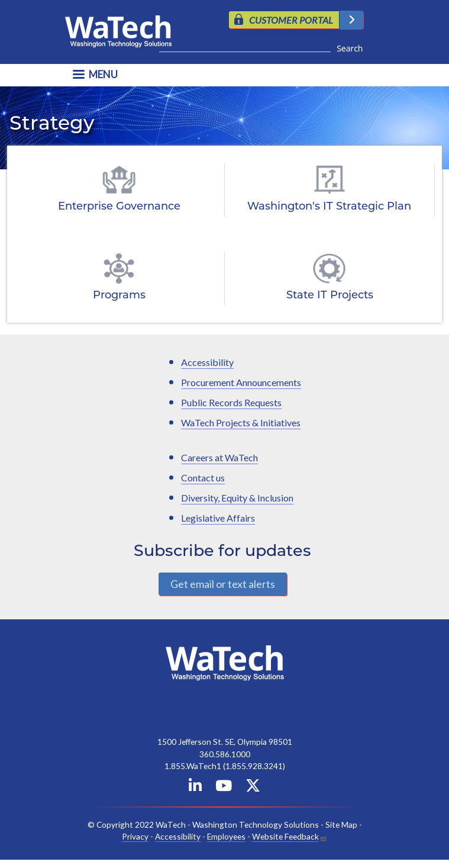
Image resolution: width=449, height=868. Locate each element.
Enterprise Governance (119, 207)
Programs (119, 296)
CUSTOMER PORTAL (291, 20)
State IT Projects (330, 296)
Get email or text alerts (223, 584)
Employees (226, 836)
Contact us (203, 478)
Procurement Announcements (241, 382)
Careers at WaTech (219, 457)
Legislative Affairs (218, 518)
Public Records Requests (231, 402)
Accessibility (207, 362)
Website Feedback (285, 836)
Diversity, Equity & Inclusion (237, 498)
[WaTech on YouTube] (224, 788)
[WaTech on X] (253, 788)
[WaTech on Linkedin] (195, 788)
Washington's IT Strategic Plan (329, 207)
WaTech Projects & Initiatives (241, 422)
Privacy (135, 836)
